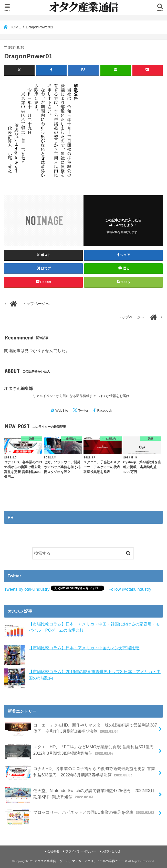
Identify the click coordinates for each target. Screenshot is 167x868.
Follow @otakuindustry (130, 589)
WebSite (62, 410)
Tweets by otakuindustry (27, 589)
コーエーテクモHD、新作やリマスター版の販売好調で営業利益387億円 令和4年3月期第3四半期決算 (81, 729)
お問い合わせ (111, 851)
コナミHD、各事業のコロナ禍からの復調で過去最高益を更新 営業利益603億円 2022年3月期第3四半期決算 (80, 773)
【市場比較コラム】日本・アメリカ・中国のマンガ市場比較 (84, 648)
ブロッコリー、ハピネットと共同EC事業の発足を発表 (80, 814)
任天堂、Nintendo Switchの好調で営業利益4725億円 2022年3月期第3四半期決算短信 (80, 795)
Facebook (105, 410)
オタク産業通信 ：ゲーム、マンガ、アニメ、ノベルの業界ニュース (81, 861)
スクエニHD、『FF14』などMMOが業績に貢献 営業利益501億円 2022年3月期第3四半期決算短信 (82, 751)
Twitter (83, 410)
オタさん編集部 (18, 388)
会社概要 (53, 851)
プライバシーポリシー (81, 851)
